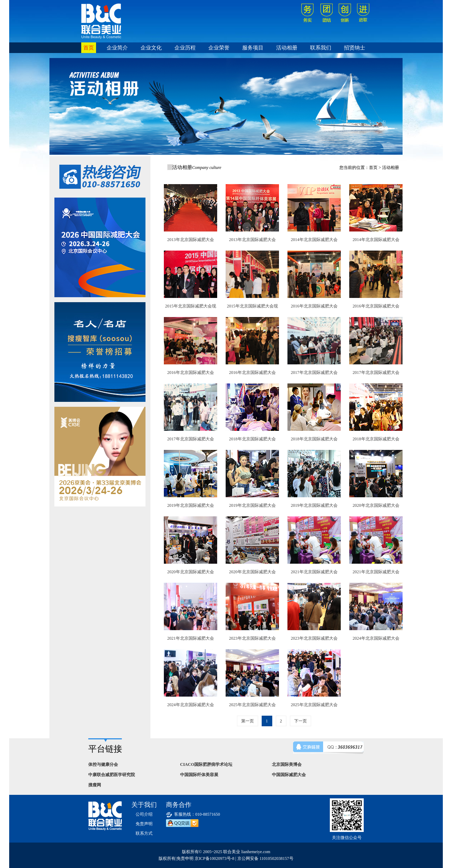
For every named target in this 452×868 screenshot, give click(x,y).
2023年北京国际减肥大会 (252, 638)
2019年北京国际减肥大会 (191, 505)
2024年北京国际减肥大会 (376, 638)
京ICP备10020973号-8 (215, 858)
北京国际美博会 (287, 764)
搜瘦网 (95, 785)
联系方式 (144, 833)
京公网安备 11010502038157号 (265, 858)
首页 (89, 48)
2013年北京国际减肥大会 (191, 240)
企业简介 (117, 48)
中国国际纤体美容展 (199, 775)
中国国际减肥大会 (289, 775)
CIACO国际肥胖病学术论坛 (206, 764)
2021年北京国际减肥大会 (314, 572)
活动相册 (287, 48)
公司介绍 (144, 814)
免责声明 (144, 824)
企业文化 (151, 48)
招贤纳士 (355, 48)
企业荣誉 (219, 48)
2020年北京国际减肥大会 (376, 505)
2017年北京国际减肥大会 (314, 373)
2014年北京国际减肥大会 (314, 240)
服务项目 (253, 48)
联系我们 (321, 48)
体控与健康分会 (103, 764)
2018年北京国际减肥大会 (252, 439)
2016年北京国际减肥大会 (314, 306)
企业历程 (185, 48)
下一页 (301, 721)
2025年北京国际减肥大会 (252, 705)
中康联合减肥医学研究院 (112, 775)
